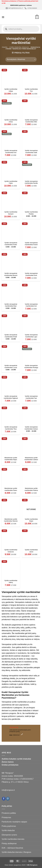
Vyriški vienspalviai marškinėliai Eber (11, 305)
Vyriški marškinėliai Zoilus (11, 121)
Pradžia (5, 47)
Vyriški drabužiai (8, 830)
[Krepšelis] (37, 17)
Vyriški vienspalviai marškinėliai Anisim (31, 244)
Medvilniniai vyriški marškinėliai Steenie (11, 520)
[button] (3, 17)
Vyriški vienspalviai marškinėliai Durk (31, 274)
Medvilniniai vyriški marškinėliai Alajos (11, 459)
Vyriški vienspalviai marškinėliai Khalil (11, 336)
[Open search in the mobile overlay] (21, 29)
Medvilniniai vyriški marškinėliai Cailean (31, 459)
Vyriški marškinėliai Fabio (11, 182)
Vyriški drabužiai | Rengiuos (19, 47)
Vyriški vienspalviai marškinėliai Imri (31, 305)
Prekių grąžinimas (9, 826)
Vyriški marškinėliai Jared (31, 551)
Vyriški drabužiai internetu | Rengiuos (16, 852)
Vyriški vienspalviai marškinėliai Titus (11, 428)
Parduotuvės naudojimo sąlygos (14, 822)
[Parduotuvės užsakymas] (21, 59)
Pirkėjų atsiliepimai (9, 843)
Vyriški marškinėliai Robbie (31, 213)
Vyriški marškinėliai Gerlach (11, 213)
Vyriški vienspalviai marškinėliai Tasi (31, 397)
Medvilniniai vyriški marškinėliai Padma (31, 489)
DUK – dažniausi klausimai (12, 848)
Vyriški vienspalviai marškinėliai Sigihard (11, 397)
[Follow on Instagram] (8, 799)
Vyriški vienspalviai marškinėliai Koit (11, 152)
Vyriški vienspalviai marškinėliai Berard (11, 274)
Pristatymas (6, 817)
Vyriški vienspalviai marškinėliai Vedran (31, 428)
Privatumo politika (9, 813)
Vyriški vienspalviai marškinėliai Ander (11, 244)
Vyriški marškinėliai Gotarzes (11, 551)
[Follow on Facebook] (4, 799)
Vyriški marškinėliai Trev (31, 90)
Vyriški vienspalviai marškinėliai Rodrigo (31, 367)
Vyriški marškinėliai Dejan (31, 520)
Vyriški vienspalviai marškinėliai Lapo (31, 336)
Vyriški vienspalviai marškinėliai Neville (31, 182)
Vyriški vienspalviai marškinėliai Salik (31, 152)
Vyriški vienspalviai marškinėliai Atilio (31, 121)
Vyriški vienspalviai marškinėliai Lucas (11, 367)
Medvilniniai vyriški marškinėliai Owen (11, 489)
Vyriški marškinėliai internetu (13, 839)
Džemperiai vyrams (9, 835)
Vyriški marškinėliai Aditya (11, 90)
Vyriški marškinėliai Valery (11, 582)
